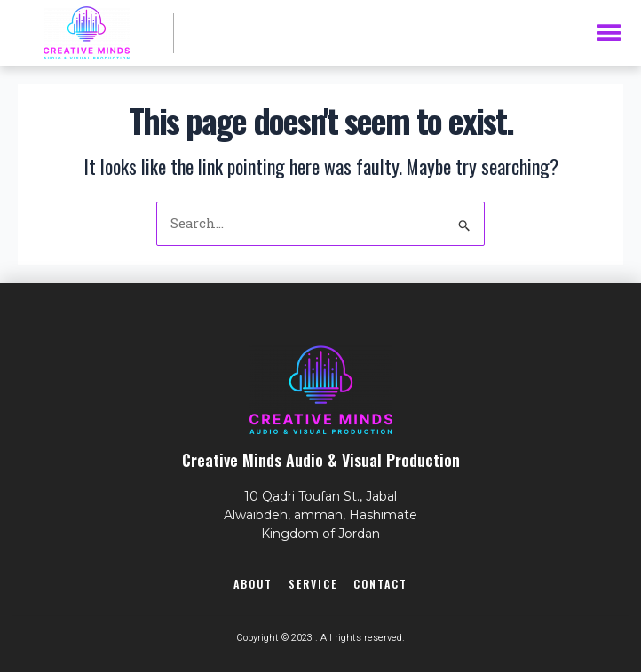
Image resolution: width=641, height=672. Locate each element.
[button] (609, 33)
